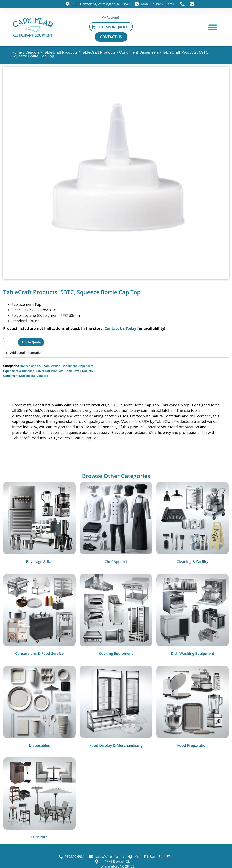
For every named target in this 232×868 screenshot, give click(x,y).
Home (17, 52)
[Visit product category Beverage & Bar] (39, 524)
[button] (213, 27)
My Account (110, 17)
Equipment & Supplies (19, 371)
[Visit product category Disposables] (39, 707)
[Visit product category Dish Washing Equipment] (193, 616)
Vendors (33, 52)
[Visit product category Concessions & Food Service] (39, 616)
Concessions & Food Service (40, 366)
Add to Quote (31, 342)
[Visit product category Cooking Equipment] (116, 616)
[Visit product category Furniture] (39, 799)
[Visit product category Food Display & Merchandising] (116, 707)
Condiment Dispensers (77, 366)
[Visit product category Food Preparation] (193, 707)
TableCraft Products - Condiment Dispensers (120, 52)
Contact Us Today (120, 328)
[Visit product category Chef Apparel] (116, 524)
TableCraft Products (60, 52)
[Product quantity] (9, 342)
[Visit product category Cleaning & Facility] (193, 524)
